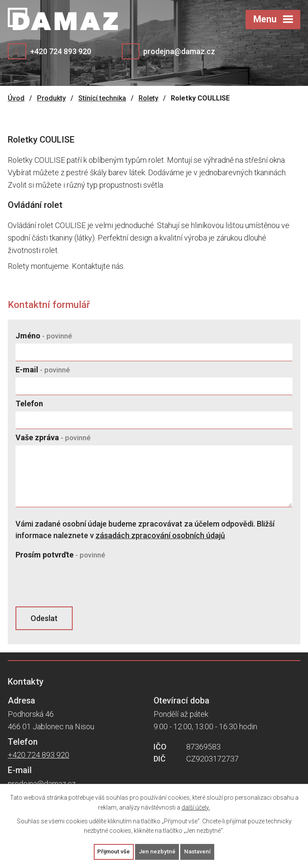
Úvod (16, 98)
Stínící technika (102, 98)
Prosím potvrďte (60, 555)
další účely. (196, 807)
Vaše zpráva (53, 437)
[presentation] (79, 584)
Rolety (148, 98)
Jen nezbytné (158, 851)
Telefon (29, 404)
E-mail (43, 370)
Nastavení (199, 851)
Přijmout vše (112, 851)
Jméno (44, 336)
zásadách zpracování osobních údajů (160, 535)
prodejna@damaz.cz (179, 51)
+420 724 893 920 (61, 51)
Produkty (51, 98)
